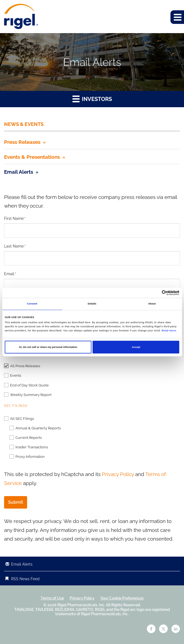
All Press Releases (25, 366)
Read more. (169, 331)
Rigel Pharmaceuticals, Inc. (81, 605)
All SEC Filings (22, 419)
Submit (16, 502)
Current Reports (29, 438)
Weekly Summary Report (31, 395)
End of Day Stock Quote (29, 385)
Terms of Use (52, 598)
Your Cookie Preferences (122, 598)
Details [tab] (92, 304)
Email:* (10, 274)
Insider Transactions (32, 447)
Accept (136, 347)
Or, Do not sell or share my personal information (48, 347)
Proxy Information (30, 457)
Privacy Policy (118, 474)
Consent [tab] (32, 304)
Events (16, 375)
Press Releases (22, 142)
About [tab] (152, 304)
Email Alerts (19, 172)
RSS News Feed (25, 579)
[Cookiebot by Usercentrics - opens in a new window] (156, 293)
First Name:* (15, 218)
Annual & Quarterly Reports (38, 428)
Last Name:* (15, 246)
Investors (92, 99)
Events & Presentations (32, 157)
